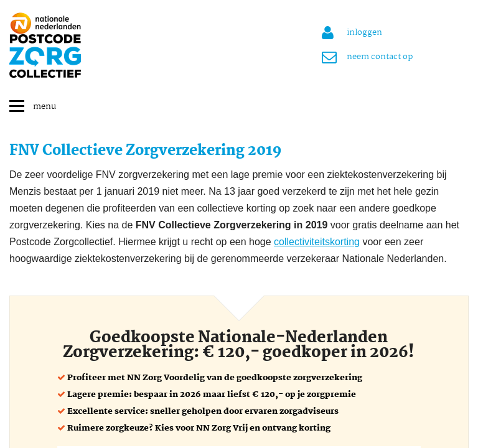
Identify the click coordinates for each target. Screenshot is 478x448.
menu (45, 106)
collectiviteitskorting (317, 242)
